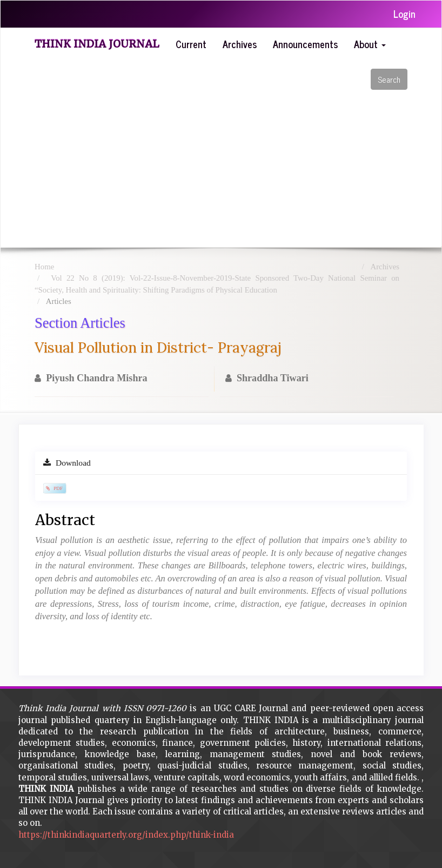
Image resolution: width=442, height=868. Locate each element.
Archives (240, 44)
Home (44, 267)
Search (389, 79)
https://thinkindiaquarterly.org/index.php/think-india (126, 835)
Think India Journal (97, 44)
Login (404, 14)
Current (191, 44)
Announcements (305, 44)
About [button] (370, 44)
